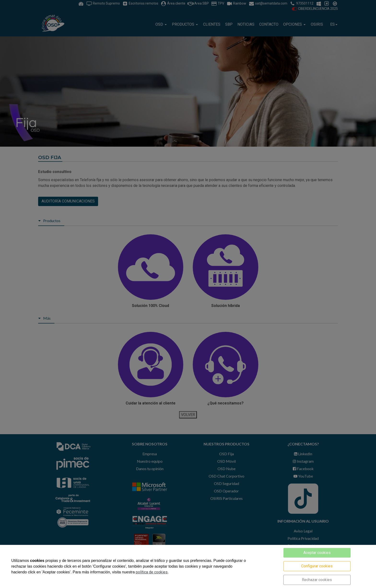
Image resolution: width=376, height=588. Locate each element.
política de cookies (152, 572)
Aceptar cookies (317, 553)
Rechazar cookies (317, 580)
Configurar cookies (317, 566)
